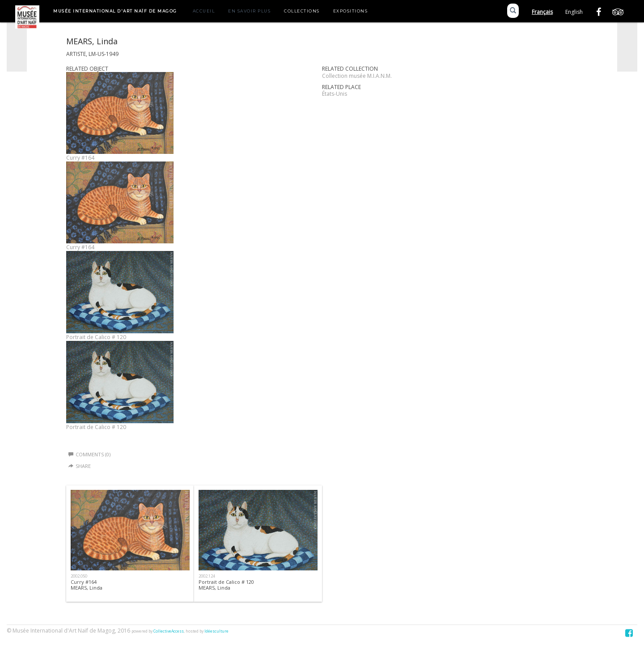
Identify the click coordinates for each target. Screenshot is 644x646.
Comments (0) (89, 454)
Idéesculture (216, 631)
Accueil (204, 11)
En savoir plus (249, 11)
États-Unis (335, 94)
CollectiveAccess (169, 631)
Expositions (351, 11)
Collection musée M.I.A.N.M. (357, 76)
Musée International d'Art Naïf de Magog (115, 11)
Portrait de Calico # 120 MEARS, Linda (226, 585)
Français (542, 12)
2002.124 (207, 576)
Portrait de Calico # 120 (96, 337)
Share (83, 466)
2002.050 (79, 576)
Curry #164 (80, 158)
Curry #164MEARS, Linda (87, 585)
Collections (302, 11)
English (574, 12)
